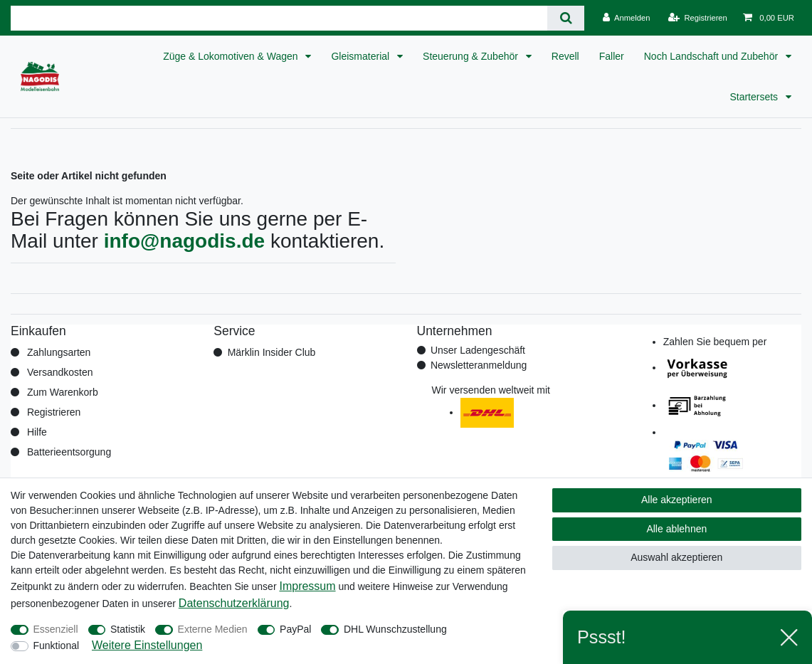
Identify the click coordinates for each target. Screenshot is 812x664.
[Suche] (565, 18)
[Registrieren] (698, 18)
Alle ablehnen (676, 529)
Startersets (755, 97)
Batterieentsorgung (69, 452)
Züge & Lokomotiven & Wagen (232, 56)
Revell (565, 56)
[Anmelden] (627, 18)
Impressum (307, 586)
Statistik (128, 629)
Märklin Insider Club (272, 352)
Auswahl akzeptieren (676, 557)
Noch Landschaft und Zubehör (712, 56)
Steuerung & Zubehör (472, 56)
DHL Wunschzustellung (395, 629)
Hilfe (37, 432)
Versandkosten (60, 372)
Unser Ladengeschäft (478, 350)
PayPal (295, 629)
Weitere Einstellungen (147, 645)
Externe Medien (213, 629)
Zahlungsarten (59, 352)
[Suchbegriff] (279, 18)
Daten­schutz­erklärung (234, 603)
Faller (612, 56)
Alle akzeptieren (677, 500)
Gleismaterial (362, 56)
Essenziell (56, 629)
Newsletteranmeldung (479, 365)
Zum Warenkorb (63, 392)
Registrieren (54, 412)
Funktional (57, 645)
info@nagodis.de (184, 241)
